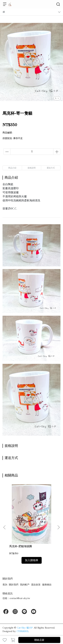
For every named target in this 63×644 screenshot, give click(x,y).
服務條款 (47, 585)
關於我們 (14, 585)
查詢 (5, 585)
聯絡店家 (39, 640)
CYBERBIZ (23, 631)
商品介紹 (12, 168)
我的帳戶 (25, 585)
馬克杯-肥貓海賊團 (21, 546)
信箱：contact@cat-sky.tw (16, 598)
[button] (58, 527)
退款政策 (36, 585)
